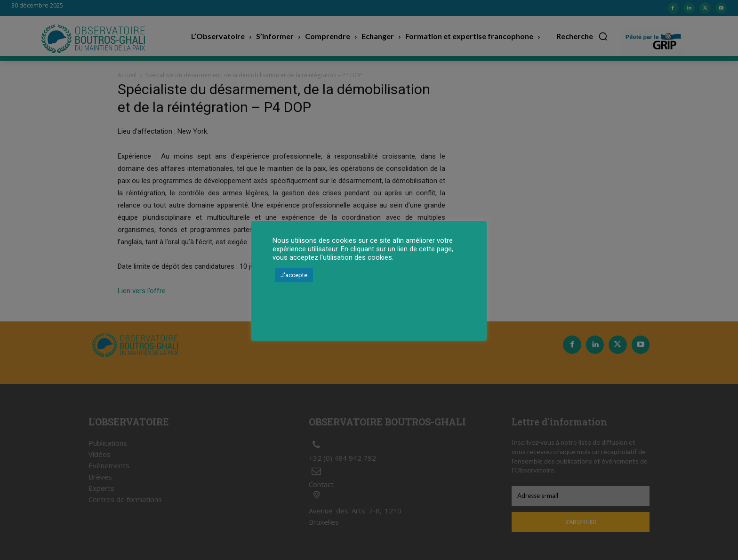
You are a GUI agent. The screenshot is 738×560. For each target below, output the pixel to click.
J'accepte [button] (294, 275)
